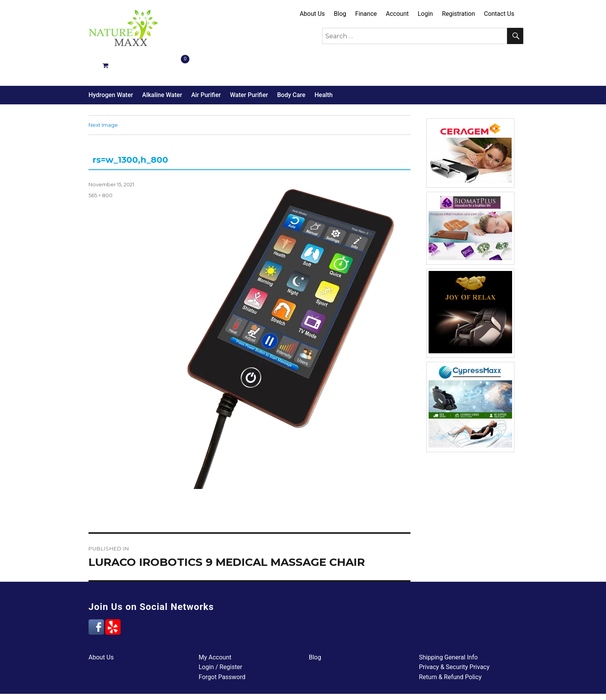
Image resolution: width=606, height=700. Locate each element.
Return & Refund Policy (450, 650)
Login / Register (220, 640)
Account (397, 14)
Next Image (103, 97)
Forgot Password (222, 650)
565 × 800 (100, 168)
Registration (458, 14)
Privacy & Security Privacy (454, 640)
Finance (366, 14)
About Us (312, 14)
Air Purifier (206, 67)
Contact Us (499, 14)
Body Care (291, 67)
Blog (340, 14)
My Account (215, 629)
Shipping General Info (448, 629)
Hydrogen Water (111, 67)
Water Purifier (249, 67)
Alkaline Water (162, 67)
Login (425, 14)
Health (324, 67)
